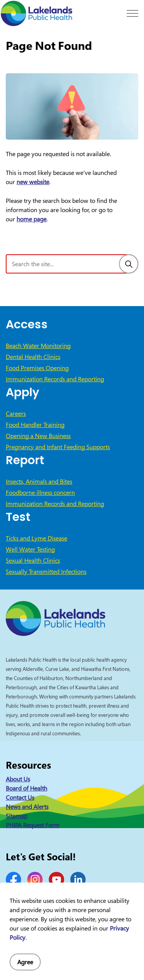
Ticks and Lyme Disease (36, 538)
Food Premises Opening (37, 368)
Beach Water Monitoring (38, 346)
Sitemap (17, 816)
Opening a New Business (38, 436)
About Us (18, 779)
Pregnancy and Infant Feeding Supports (58, 447)
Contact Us (20, 797)
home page (31, 219)
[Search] (129, 264)
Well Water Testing (30, 549)
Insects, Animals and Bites (39, 481)
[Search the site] (72, 264)
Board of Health (26, 788)
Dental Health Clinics (33, 357)
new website (33, 182)
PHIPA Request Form (33, 825)
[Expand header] (132, 13)
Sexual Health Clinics (33, 560)
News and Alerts (27, 807)
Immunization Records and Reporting (55, 379)
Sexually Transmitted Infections (46, 572)
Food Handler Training (35, 425)
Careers (16, 413)
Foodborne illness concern (40, 492)
